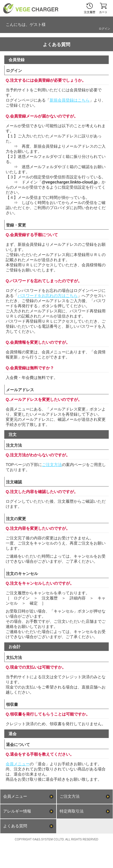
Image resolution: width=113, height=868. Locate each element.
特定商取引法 (72, 811)
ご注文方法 (52, 465)
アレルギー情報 (17, 811)
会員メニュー (18, 764)
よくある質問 (15, 826)
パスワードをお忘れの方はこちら (48, 296)
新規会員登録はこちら (70, 100)
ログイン (104, 29)
